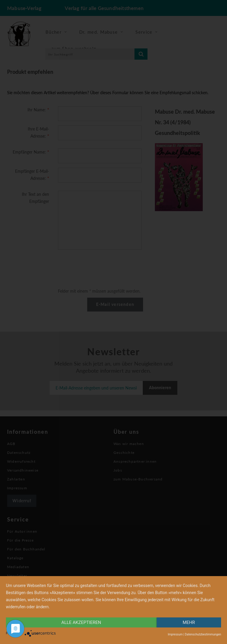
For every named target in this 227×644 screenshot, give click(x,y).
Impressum (175, 634)
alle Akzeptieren (81, 622)
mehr (189, 622)
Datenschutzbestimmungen (203, 634)
